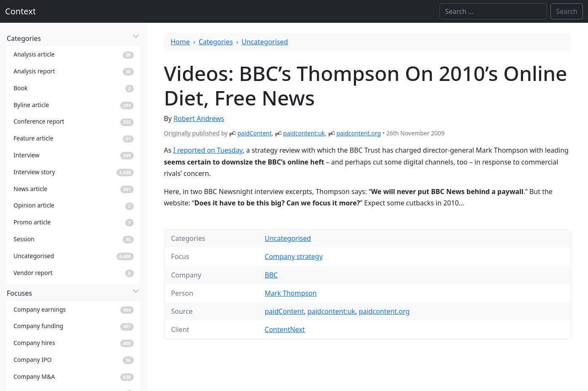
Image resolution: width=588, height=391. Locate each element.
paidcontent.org (359, 133)
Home (181, 42)
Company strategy (294, 256)
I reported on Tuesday (208, 150)
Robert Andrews (199, 119)
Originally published (192, 133)
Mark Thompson (291, 293)
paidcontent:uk (304, 133)
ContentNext (285, 329)
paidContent (255, 133)
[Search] (493, 11)
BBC (271, 275)
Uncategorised (265, 42)
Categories (216, 42)
